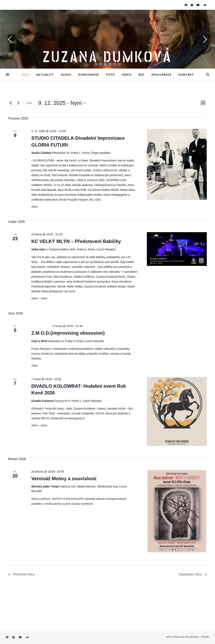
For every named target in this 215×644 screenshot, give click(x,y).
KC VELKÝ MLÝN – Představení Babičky (76, 241)
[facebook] (186, 5)
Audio (66, 74)
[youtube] (198, 5)
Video (127, 74)
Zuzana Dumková (107, 57)
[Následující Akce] (18, 103)
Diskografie (89, 74)
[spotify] (192, 5)
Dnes (29, 103)
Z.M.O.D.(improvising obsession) (68, 333)
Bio (141, 74)
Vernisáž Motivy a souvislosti (64, 479)
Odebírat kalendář (187, 588)
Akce (25, 74)
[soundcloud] (205, 5)
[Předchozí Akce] (11, 103)
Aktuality (45, 74)
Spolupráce (161, 74)
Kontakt (186, 74)
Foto (110, 74)
